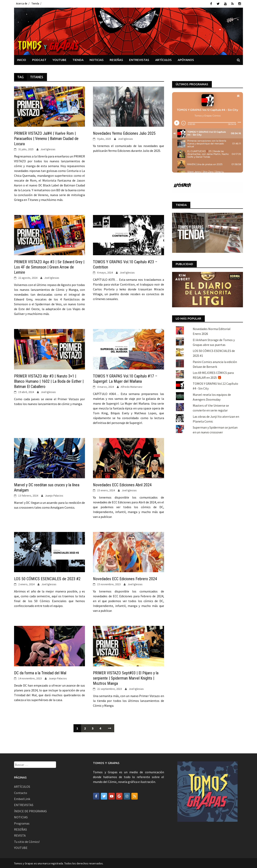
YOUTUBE (59, 59)
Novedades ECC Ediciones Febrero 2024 (125, 578)
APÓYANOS (186, 59)
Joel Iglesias (48, 149)
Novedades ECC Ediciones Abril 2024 (122, 484)
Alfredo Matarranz (132, 386)
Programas (22, 823)
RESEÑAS (116, 59)
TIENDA (78, 59)
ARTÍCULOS (163, 59)
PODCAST (39, 59)
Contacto (21, 792)
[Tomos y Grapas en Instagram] (127, 796)
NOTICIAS (97, 59)
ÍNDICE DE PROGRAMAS (30, 810)
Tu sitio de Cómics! (27, 841)
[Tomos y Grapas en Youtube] (112, 796)
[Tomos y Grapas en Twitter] (104, 796)
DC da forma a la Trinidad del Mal (40, 672)
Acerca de (22, 4)
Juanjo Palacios (54, 495)
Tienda (35, 4)
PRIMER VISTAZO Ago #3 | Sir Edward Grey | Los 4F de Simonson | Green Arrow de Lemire (49, 266)
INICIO (22, 59)
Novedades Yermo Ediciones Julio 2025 (124, 133)
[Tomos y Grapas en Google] (119, 796)
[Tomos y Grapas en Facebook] (96, 796)
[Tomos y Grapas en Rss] (135, 796)
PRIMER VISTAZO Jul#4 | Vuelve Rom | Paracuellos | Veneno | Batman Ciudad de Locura (46, 138)
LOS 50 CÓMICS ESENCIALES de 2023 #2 (47, 578)
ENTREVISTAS (139, 59)
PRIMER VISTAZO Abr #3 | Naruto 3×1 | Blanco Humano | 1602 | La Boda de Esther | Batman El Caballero (49, 381)
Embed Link (22, 798)
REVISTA (20, 835)
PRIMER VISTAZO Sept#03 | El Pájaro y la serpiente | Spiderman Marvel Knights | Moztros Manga (126, 677)
